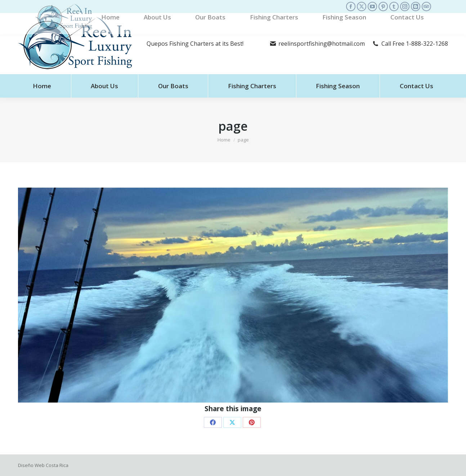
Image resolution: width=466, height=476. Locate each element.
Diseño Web (31, 465)
